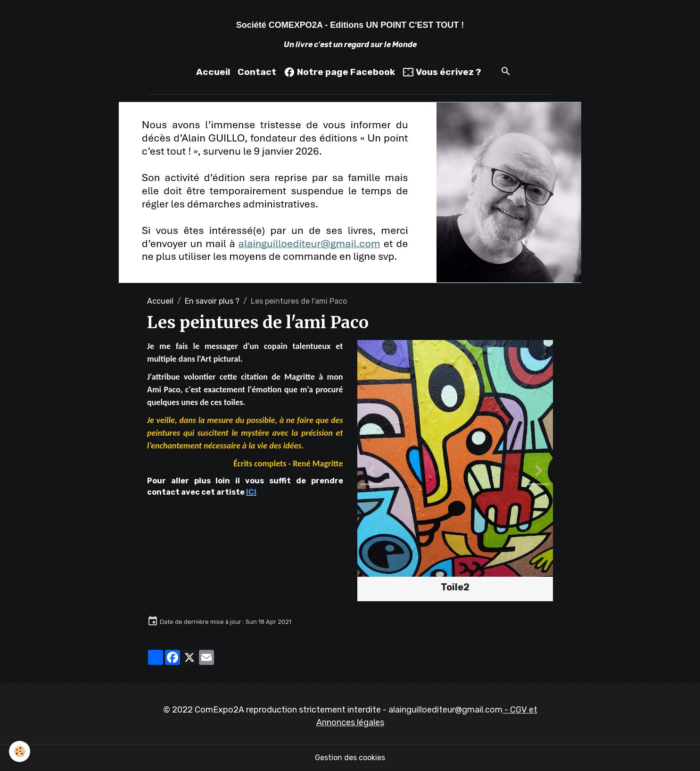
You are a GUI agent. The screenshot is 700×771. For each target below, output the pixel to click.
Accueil (213, 72)
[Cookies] (20, 751)
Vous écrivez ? (442, 72)
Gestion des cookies (350, 758)
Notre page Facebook (339, 72)
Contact (257, 72)
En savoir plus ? (212, 301)
